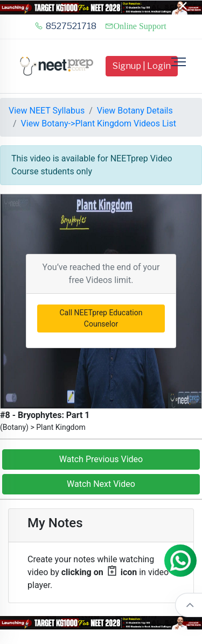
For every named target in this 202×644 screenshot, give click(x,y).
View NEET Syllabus (47, 111)
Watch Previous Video (101, 459)
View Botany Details (135, 111)
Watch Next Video (101, 484)
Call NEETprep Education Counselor (101, 318)
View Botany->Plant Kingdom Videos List (99, 123)
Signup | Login (142, 66)
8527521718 (65, 26)
